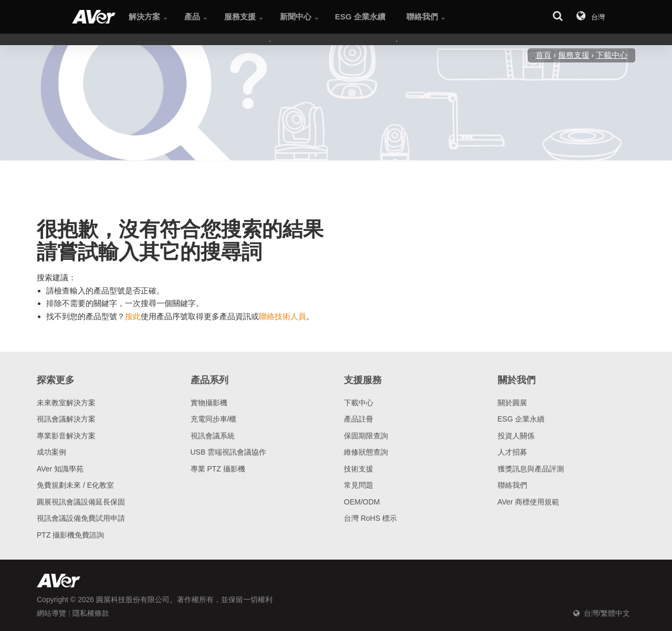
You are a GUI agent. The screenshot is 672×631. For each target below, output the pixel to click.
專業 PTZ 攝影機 (218, 469)
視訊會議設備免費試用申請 (81, 518)
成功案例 (51, 452)
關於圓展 (512, 403)
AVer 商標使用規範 (528, 502)
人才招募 (512, 452)
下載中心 (359, 403)
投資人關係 (516, 436)
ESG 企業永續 (521, 419)
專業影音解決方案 (66, 436)
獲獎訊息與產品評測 (531, 469)
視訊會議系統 (213, 436)
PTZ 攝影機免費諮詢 (70, 535)
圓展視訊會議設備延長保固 (81, 502)
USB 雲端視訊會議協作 (229, 452)
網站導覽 (51, 613)
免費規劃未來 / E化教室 (75, 485)
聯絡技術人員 (282, 316)
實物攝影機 (209, 403)
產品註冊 (359, 419)
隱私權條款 (91, 613)
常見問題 (359, 485)
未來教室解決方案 (66, 403)
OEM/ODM (362, 502)
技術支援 (359, 469)
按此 (133, 316)
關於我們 (517, 380)
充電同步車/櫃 (214, 419)
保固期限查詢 (366, 436)
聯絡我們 (512, 485)
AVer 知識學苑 (60, 469)
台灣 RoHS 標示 (370, 518)
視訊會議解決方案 (66, 419)
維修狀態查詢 (366, 452)
